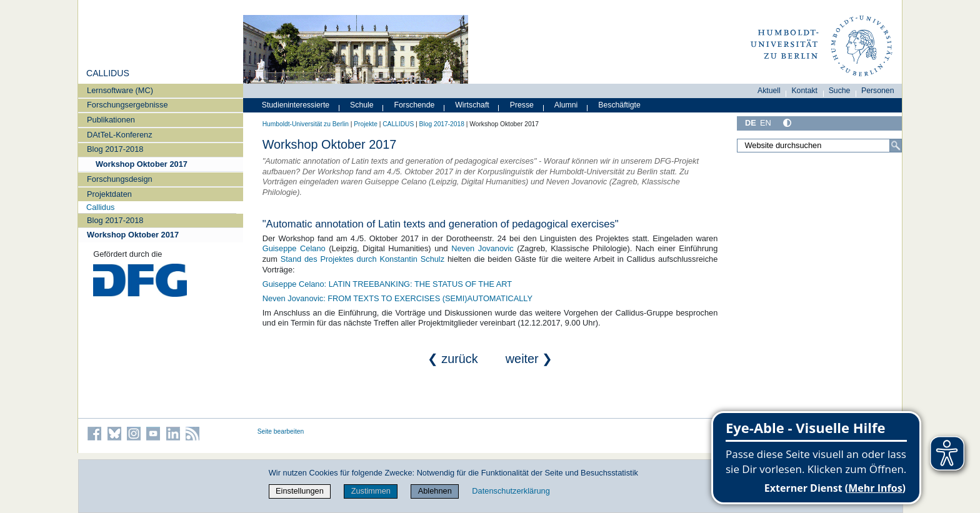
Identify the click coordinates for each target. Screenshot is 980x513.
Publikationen (111, 120)
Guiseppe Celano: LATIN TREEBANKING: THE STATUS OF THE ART (387, 284)
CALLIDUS (108, 73)
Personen (878, 91)
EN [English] (766, 123)
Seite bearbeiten (281, 431)
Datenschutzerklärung (511, 491)
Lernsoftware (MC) (120, 90)
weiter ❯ (529, 359)
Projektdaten (109, 194)
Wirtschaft (472, 105)
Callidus (101, 207)
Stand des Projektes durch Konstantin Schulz (362, 259)
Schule (362, 105)
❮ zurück (465, 359)
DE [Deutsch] (751, 123)
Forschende (415, 105)
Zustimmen (371, 491)
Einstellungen (300, 491)
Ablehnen (435, 491)
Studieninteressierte (296, 105)
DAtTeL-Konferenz (120, 135)
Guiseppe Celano (294, 248)
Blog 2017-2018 (115, 149)
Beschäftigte (619, 105)
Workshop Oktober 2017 (142, 164)
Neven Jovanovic (482, 248)
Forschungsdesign (120, 179)
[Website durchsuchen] (819, 146)
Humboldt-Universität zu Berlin (306, 124)
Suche (840, 91)
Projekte (366, 124)
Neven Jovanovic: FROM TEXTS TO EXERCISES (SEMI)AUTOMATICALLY (397, 298)
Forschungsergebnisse (127, 105)
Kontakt (804, 91)
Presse (522, 105)
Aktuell (769, 91)
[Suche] (896, 146)
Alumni (566, 105)
